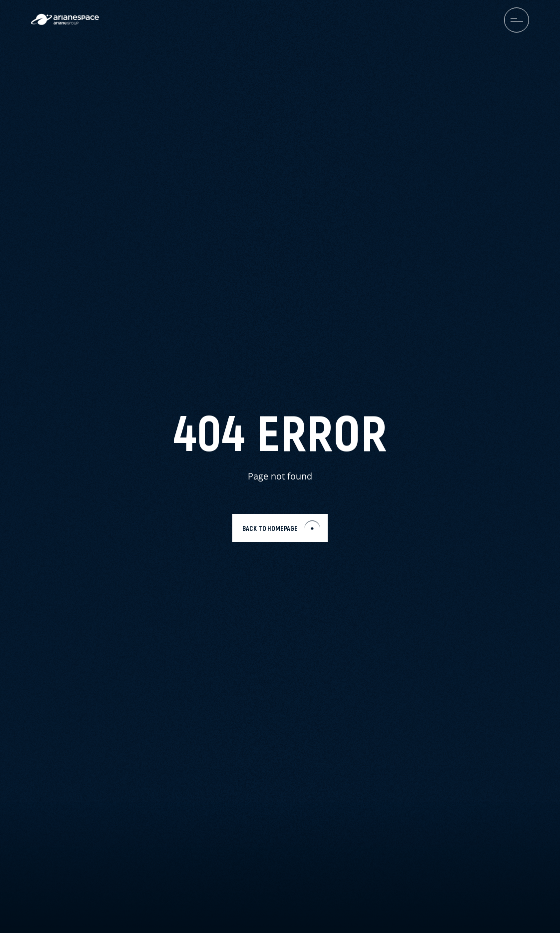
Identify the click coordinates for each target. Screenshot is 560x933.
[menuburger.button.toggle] (517, 20)
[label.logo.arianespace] (65, 22)
